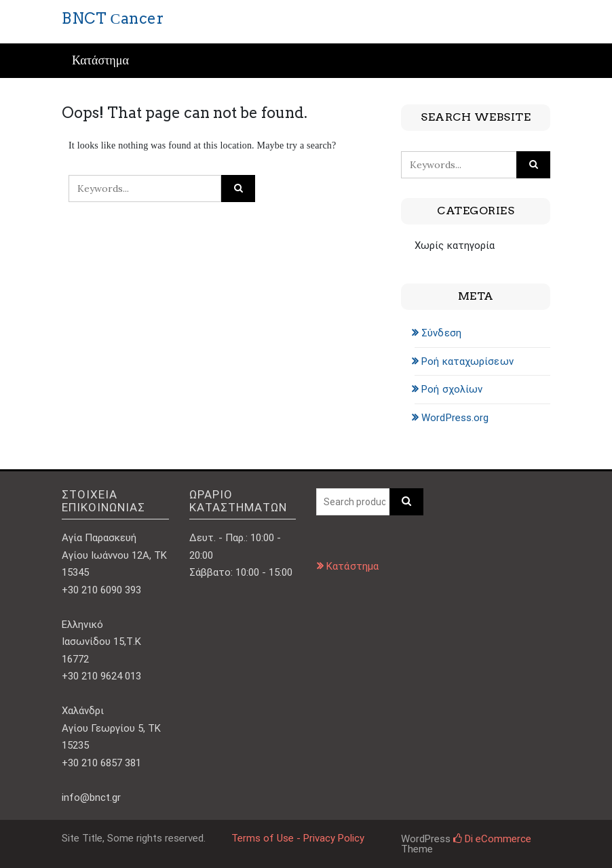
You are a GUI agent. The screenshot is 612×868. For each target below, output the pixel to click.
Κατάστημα (100, 61)
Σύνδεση (441, 333)
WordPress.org (455, 418)
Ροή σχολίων (452, 389)
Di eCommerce (492, 839)
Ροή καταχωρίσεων (467, 361)
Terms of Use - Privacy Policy (298, 838)
